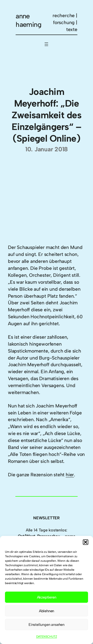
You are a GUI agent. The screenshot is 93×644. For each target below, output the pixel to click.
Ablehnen (46, 611)
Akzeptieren (47, 597)
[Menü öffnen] (46, 44)
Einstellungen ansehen (46, 625)
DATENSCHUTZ (47, 637)
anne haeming (29, 20)
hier (70, 475)
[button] (86, 542)
